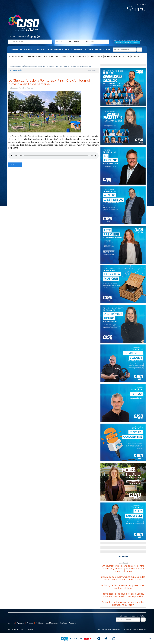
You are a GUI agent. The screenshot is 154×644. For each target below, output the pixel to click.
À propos (21, 623)
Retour (15, 165)
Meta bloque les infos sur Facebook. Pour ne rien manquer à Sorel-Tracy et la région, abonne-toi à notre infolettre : (77, 49)
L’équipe (30, 623)
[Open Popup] (114, 639)
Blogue (124, 57)
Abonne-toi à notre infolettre (133, 616)
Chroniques (34, 57)
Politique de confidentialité (47, 623)
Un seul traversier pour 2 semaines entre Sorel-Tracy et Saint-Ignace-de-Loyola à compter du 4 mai (123, 568)
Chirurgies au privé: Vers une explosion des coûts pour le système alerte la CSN (123, 578)
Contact (22, 37)
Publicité (111, 57)
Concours (95, 57)
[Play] (99, 639)
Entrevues (51, 57)
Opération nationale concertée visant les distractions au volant (123, 604)
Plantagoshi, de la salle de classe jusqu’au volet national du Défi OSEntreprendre (123, 595)
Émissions (79, 57)
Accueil (12, 37)
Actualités (16, 57)
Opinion (66, 57)
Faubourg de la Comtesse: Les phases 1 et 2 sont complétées (123, 587)
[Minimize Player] (150, 639)
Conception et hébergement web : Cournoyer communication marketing (122, 629)
